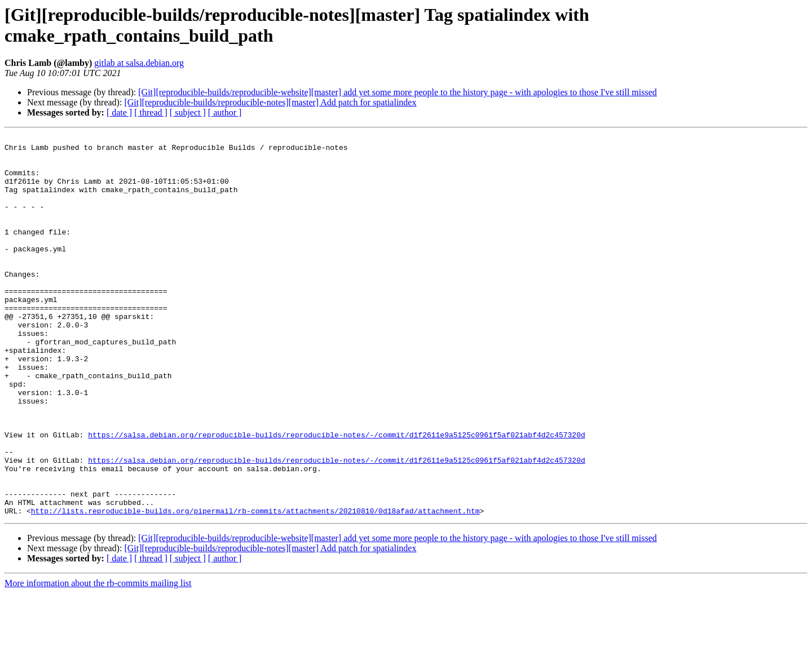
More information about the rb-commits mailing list (98, 659)
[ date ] (119, 112)
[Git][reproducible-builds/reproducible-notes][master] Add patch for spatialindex (270, 102)
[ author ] (225, 112)
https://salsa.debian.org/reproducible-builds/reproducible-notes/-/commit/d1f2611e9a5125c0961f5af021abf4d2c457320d (336, 495)
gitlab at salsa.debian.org (139, 63)
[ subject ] (188, 112)
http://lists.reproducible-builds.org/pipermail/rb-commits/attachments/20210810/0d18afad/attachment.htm (255, 587)
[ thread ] (151, 112)
